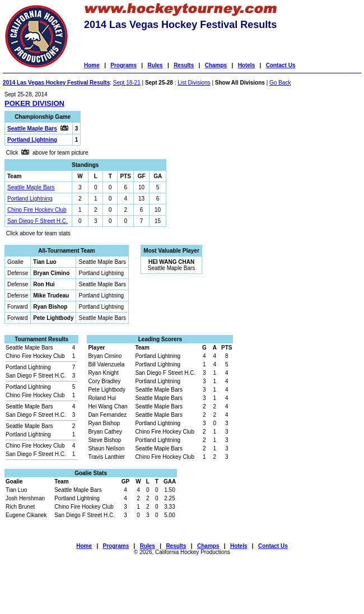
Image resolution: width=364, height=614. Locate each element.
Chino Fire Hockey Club (37, 210)
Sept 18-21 (127, 83)
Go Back (280, 83)
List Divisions (194, 83)
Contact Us (281, 65)
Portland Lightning (30, 199)
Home (92, 65)
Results (184, 65)
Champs (216, 65)
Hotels (247, 65)
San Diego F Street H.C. (38, 221)
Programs (123, 65)
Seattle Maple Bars (31, 187)
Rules (155, 65)
